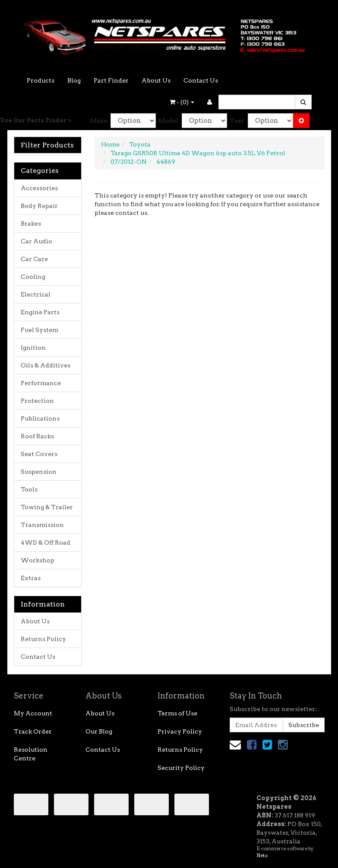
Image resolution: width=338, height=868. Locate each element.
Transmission (42, 525)
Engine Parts (40, 312)
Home (110, 144)
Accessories (39, 188)
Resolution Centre (31, 754)
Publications (40, 418)
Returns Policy (43, 639)
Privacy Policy (180, 731)
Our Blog (99, 731)
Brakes (31, 223)
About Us (156, 80)
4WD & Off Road (46, 542)
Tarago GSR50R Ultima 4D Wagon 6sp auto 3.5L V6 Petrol (198, 153)
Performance (41, 383)
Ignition (33, 348)
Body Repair (39, 206)
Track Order (33, 731)
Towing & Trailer (47, 507)
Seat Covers (39, 454)
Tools (29, 489)
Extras (31, 578)
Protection (37, 401)
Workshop (38, 560)
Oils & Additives (46, 365)
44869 (166, 162)
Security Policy (181, 768)
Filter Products (47, 145)
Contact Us (201, 80)
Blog (74, 80)
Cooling (33, 277)
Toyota (140, 144)
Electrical (36, 294)
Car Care (34, 259)
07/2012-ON (129, 162)
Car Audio (36, 241)
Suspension (39, 472)
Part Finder (111, 80)
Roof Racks (37, 436)
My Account (33, 713)
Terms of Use (177, 713)
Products (41, 80)
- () (182, 102)
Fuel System (39, 330)
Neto (262, 855)
